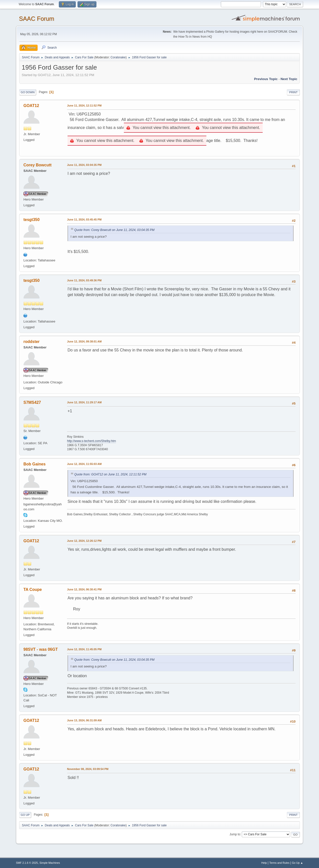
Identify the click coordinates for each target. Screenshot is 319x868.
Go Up (25, 815)
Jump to (235, 834)
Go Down (28, 92)
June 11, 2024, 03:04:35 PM (84, 165)
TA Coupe (33, 590)
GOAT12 (31, 106)
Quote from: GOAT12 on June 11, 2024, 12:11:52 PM (110, 474)
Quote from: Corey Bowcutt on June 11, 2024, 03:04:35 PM (114, 230)
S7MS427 (32, 402)
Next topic (289, 79)
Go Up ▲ (297, 863)
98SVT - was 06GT (41, 649)
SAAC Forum (37, 19)
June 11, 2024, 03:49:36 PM (84, 280)
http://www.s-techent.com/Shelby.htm (91, 441)
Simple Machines (50, 863)
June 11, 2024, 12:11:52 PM (84, 106)
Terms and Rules (279, 863)
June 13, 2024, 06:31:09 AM (84, 720)
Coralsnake (118, 57)
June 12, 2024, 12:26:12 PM (84, 541)
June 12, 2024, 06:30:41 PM (84, 589)
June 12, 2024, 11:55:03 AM (84, 464)
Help (264, 863)
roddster (32, 342)
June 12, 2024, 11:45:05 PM (84, 649)
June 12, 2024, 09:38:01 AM (84, 341)
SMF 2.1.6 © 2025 (27, 863)
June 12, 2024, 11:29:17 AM (84, 402)
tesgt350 (32, 220)
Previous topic (266, 79)
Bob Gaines (35, 464)
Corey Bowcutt (38, 165)
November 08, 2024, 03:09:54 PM (88, 769)
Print (293, 92)
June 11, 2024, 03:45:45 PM (84, 219)
